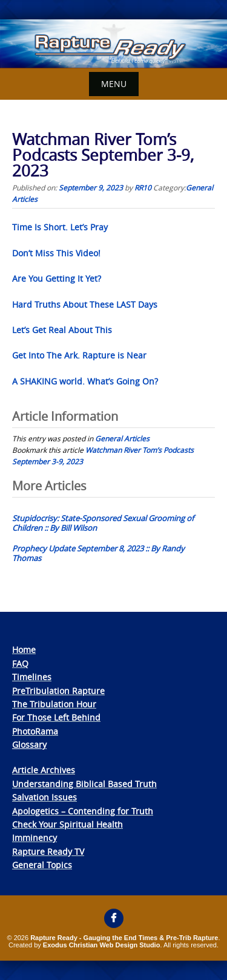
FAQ (20, 664)
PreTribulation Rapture (58, 691)
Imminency (35, 838)
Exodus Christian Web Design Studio (102, 945)
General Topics (42, 865)
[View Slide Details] (113, 44)
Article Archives (44, 770)
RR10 (143, 187)
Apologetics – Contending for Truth (83, 811)
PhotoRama (35, 731)
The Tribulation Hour (54, 704)
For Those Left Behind (56, 717)
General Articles (122, 438)
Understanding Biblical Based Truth (84, 784)
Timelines (32, 677)
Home (24, 650)
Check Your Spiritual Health (67, 824)
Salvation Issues (44, 797)
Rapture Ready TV (48, 852)
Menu (114, 84)
